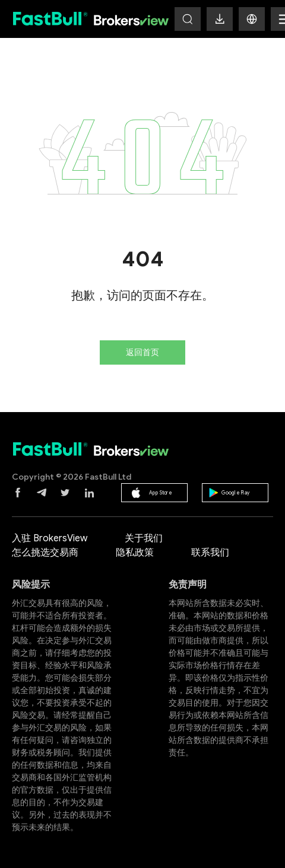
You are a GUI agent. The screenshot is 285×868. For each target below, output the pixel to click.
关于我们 (144, 538)
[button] (252, 19)
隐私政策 (135, 553)
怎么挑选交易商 (45, 553)
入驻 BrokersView (50, 538)
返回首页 (142, 352)
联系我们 (210, 553)
